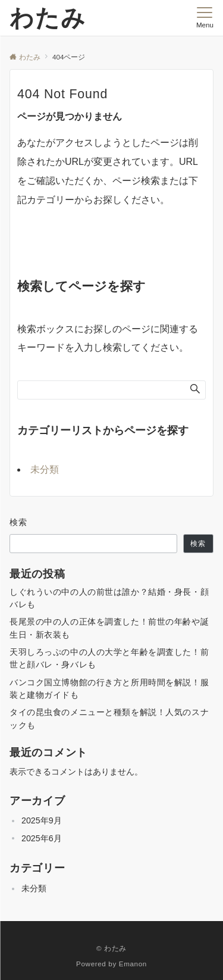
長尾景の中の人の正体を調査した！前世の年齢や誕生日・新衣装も (109, 628)
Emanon (133, 964)
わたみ (48, 18)
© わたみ (111, 948)
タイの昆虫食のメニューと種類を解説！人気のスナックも (109, 718)
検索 (19, 522)
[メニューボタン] (205, 18)
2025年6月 (42, 838)
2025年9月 (42, 820)
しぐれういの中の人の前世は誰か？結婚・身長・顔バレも (109, 598)
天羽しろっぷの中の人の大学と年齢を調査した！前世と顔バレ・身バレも (109, 658)
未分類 (45, 469)
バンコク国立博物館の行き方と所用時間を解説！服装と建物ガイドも (109, 689)
